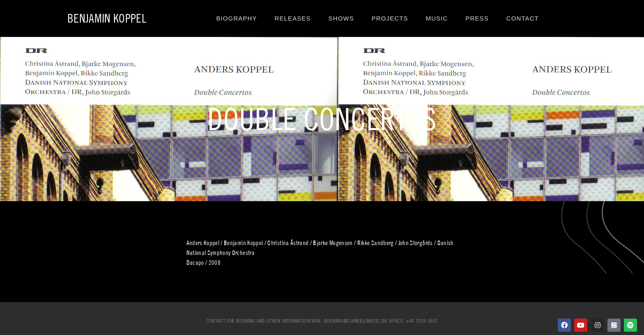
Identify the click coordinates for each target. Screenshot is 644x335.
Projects (390, 18)
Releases (293, 18)
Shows (341, 18)
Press (477, 18)
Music (437, 18)
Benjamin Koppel (107, 18)
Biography (236, 18)
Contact (523, 18)
